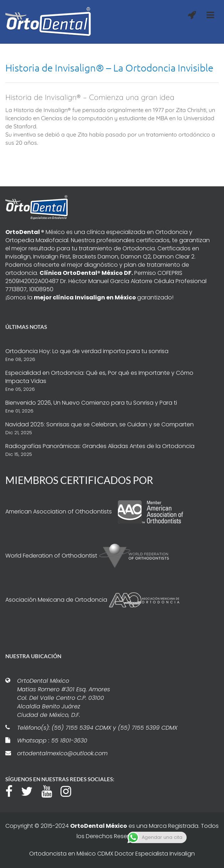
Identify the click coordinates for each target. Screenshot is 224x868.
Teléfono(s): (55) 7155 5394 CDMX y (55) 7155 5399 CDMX (97, 728)
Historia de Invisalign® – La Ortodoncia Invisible (109, 68)
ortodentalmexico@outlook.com (62, 753)
